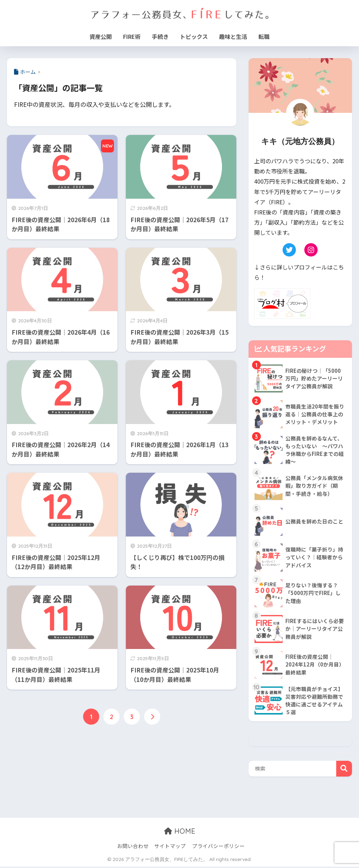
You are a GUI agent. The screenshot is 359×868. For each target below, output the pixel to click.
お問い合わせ (133, 848)
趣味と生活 (233, 36)
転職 (264, 36)
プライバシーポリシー (218, 848)
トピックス (194, 36)
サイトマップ (170, 848)
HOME (180, 833)
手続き (160, 36)
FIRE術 (132, 36)
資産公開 (101, 36)
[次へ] (152, 717)
